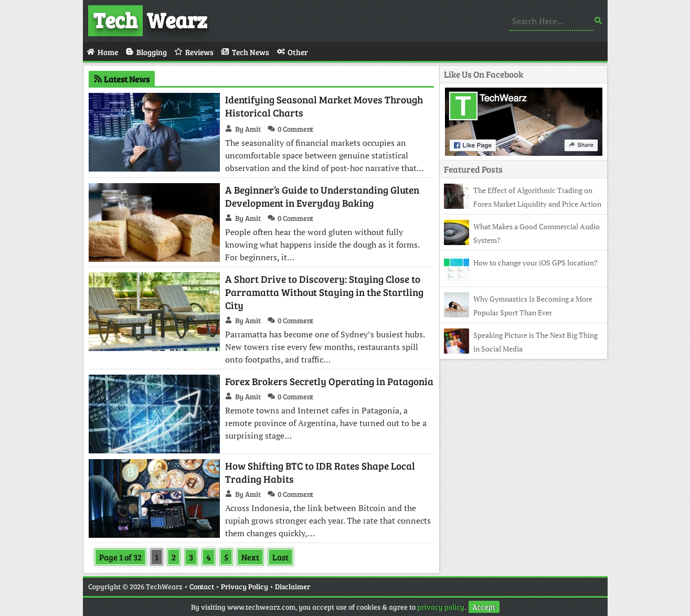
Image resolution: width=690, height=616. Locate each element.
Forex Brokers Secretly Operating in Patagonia (329, 381)
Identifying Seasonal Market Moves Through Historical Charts (324, 106)
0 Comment (295, 129)
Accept (484, 607)
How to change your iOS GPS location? (535, 263)
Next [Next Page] (250, 557)
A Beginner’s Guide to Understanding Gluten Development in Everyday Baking (322, 196)
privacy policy (441, 607)
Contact (202, 586)
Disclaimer (293, 586)
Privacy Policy (245, 586)
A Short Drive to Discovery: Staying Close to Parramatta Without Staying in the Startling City (324, 292)
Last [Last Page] (280, 557)
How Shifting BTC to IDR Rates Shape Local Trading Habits (320, 472)
